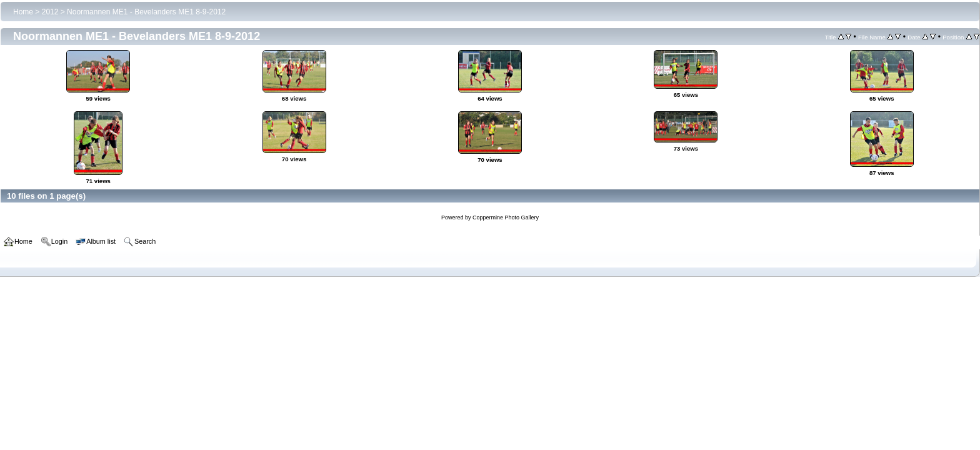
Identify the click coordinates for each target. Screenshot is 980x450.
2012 (50, 12)
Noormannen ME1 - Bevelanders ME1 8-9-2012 (146, 12)
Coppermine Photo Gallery (506, 217)
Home (23, 12)
